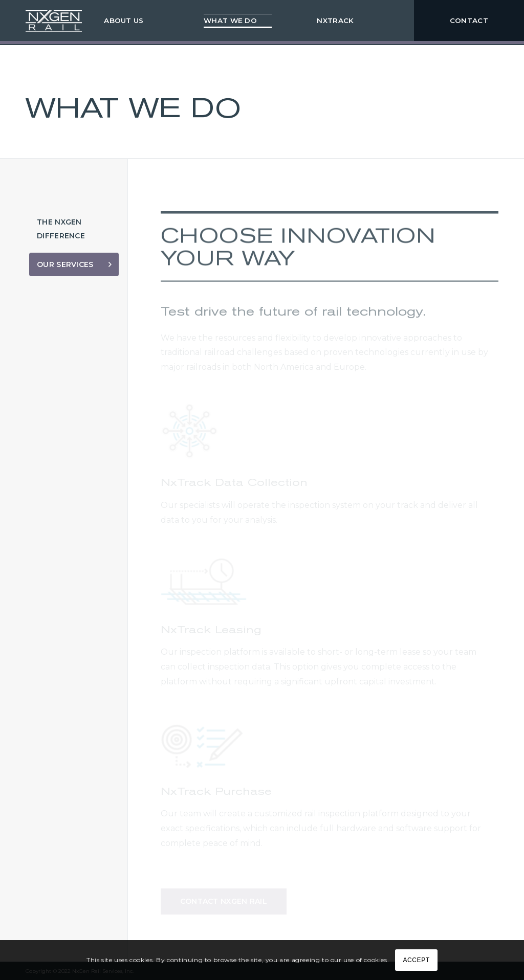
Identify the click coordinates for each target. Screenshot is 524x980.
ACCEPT (416, 960)
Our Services (65, 264)
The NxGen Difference (61, 229)
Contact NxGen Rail (224, 902)
